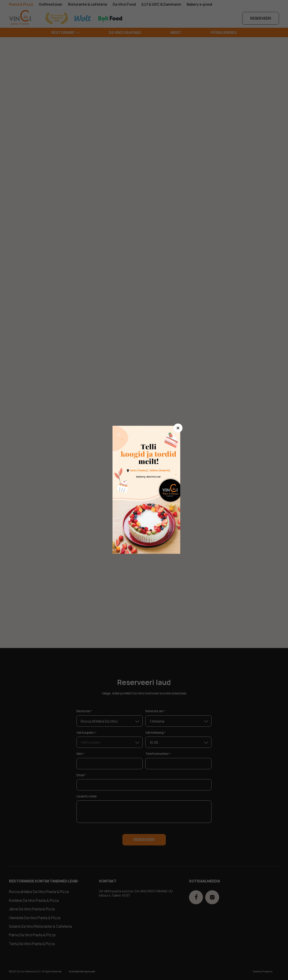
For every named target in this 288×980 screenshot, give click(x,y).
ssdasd (149, 490)
